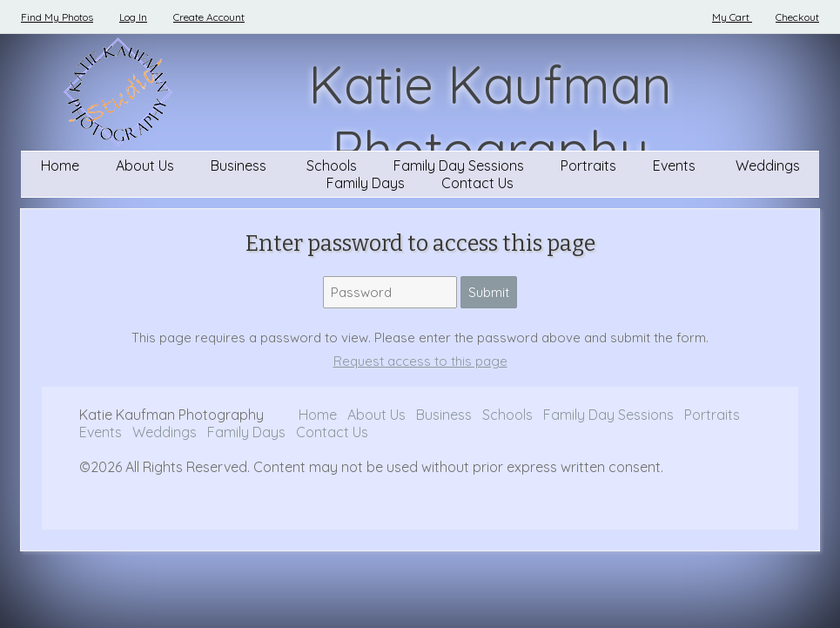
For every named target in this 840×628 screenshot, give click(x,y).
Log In (133, 17)
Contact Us (477, 183)
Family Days (366, 183)
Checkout (797, 17)
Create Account (209, 17)
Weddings (768, 165)
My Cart (732, 17)
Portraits (588, 165)
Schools (332, 165)
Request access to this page (420, 361)
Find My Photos (57, 17)
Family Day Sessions (459, 165)
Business (240, 165)
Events (676, 165)
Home (60, 165)
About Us (145, 165)
